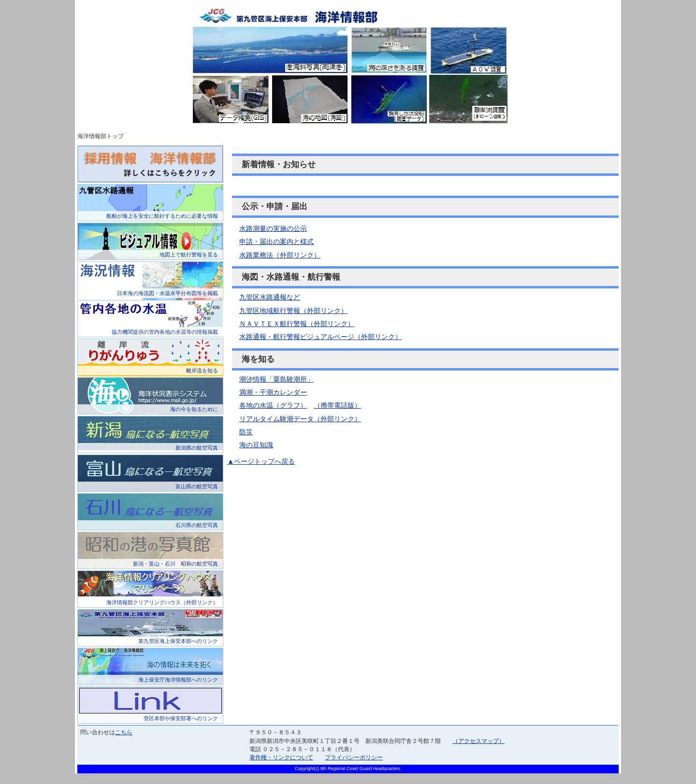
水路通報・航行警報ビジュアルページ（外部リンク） (320, 337)
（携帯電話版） (337, 405)
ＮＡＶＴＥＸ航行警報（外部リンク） (297, 324)
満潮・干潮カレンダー (273, 392)
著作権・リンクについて (281, 757)
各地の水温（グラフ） (273, 405)
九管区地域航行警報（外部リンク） (293, 311)
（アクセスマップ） (478, 741)
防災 (246, 432)
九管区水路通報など (270, 297)
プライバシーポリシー (354, 757)
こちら (124, 732)
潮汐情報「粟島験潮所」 (276, 379)
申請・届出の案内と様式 (276, 242)
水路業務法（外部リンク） (280, 255)
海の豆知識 (256, 445)
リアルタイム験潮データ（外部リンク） (300, 419)
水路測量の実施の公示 (273, 228)
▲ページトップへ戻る (261, 461)
